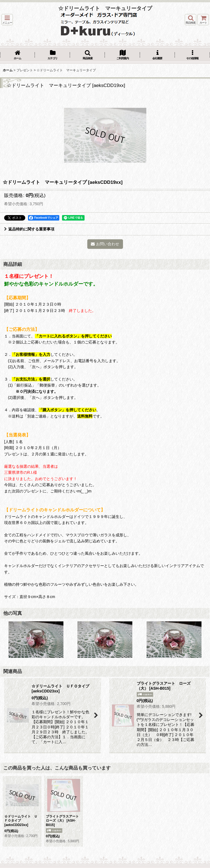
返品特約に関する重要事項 (29, 229)
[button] (7, 20)
